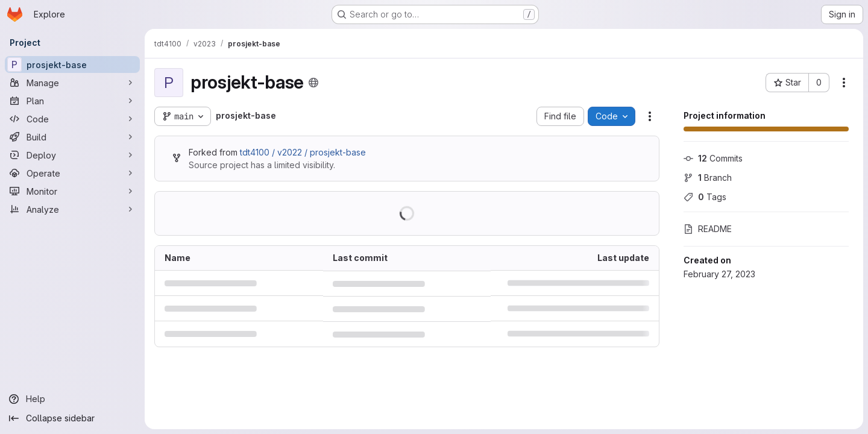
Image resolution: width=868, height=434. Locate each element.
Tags (705, 197)
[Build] (72, 137)
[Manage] (72, 83)
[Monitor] (72, 191)
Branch (708, 178)
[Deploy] (72, 155)
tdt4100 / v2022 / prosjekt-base (303, 152)
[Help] (72, 399)
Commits (713, 158)
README (708, 229)
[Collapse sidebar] (72, 418)
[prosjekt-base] (72, 64)
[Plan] (72, 101)
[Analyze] (72, 209)
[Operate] (72, 173)
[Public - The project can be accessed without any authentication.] (313, 83)
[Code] (72, 119)
